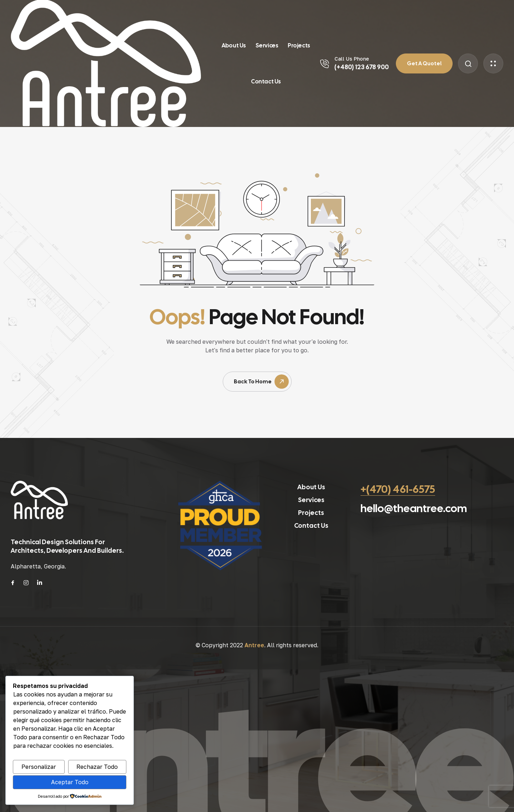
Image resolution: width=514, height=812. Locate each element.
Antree (254, 645)
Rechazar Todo (97, 767)
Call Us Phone (352, 59)
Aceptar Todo (70, 782)
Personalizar (39, 767)
